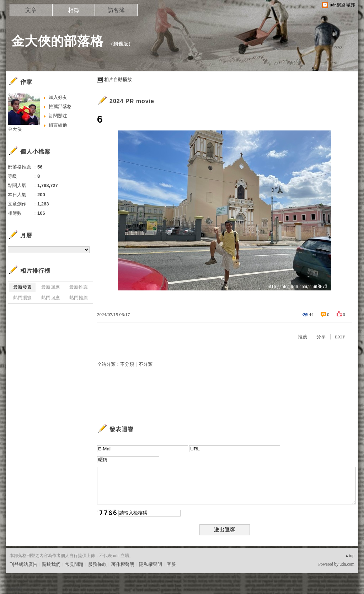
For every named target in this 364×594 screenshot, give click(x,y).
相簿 (74, 10)
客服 (171, 564)
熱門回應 (50, 298)
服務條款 (97, 564)
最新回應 (50, 287)
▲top (350, 556)
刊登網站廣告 (23, 564)
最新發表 (22, 287)
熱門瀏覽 (22, 298)
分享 (321, 337)
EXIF (340, 337)
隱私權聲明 (151, 564)
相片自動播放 (118, 79)
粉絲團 (17, 588)
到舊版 (121, 44)
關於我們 (51, 564)
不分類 (127, 364)
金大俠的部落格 (57, 41)
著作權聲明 (123, 564)
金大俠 (15, 129)
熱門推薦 (79, 298)
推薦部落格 (60, 106)
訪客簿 (116, 10)
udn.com (347, 564)
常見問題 (74, 564)
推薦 (303, 337)
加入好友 (58, 97)
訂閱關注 (58, 116)
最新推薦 (79, 287)
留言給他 (58, 125)
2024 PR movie (132, 101)
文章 (31, 10)
